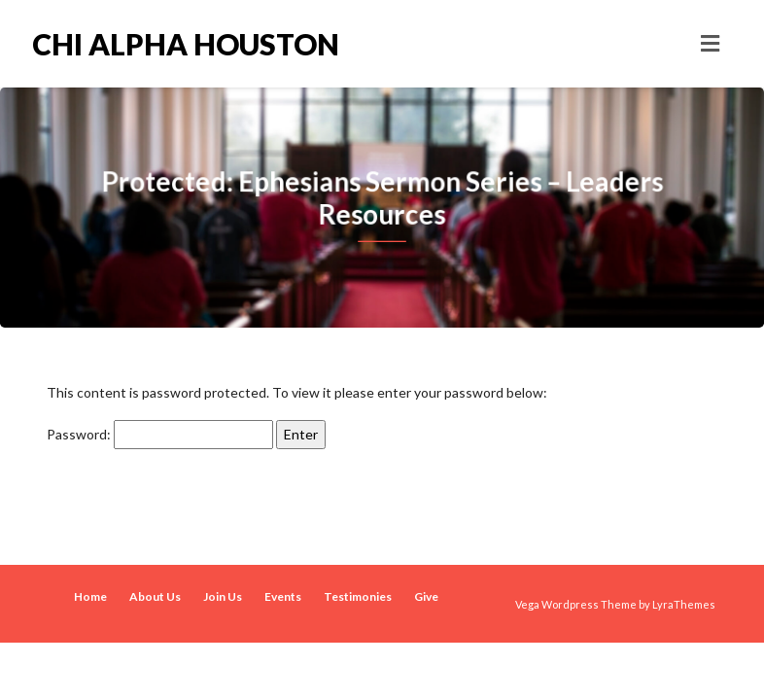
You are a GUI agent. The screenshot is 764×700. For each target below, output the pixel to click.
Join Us (223, 596)
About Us (155, 596)
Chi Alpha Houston (186, 44)
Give (426, 596)
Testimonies (358, 596)
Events (283, 596)
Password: (160, 435)
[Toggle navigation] (710, 44)
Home (90, 596)
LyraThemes (684, 604)
